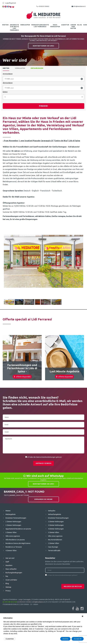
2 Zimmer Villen (54, 543)
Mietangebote (11, 514)
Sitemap (8, 587)
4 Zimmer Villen (11, 551)
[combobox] (43, 97)
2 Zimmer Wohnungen (13, 522)
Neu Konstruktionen (55, 540)
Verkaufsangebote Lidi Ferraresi (40, 26)
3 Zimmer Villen (11, 532)
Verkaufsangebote (55, 514)
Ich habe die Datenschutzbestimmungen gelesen (44, 457)
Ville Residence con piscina (15, 540)
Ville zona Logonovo (13, 536)
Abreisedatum (8, 83)
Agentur (65, 25)
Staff (7, 562)
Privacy (8, 591)
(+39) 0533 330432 (25, 602)
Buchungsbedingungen (14, 573)
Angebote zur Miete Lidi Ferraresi (14, 27)
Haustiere (9, 565)
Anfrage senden (43, 463)
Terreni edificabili (54, 551)
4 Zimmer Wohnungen (56, 529)
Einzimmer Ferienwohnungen (16, 518)
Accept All (78, 639)
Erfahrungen (37, 68)
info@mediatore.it (79, 6)
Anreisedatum (8, 74)
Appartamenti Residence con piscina (18, 529)
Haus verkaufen (55, 26)
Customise (10, 639)
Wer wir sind (10, 558)
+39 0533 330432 (43, 6)
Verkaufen (25, 25)
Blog (80, 25)
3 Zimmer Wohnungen (13, 525)
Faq (7, 576)
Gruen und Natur (73, 27)
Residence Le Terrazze (14, 547)
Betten (5, 92)
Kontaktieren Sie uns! (43, 46)
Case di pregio (53, 547)
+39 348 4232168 (10, 602)
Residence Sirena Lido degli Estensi (18, 543)
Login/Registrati (11, 3)
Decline (65, 639)
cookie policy (47, 624)
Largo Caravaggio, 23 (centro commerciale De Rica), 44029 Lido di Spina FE (44, 599)
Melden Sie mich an (73, 586)
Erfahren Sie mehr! (43, 499)
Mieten (5, 25)
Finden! (43, 106)
